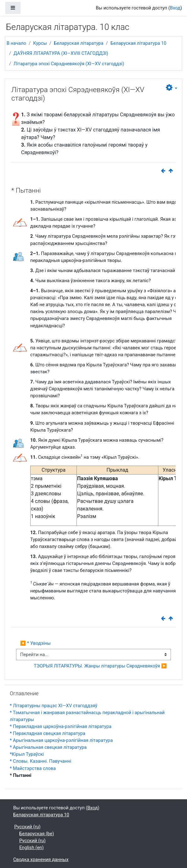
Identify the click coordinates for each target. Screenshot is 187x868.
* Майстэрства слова (33, 768)
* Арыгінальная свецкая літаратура (48, 747)
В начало (16, 43)
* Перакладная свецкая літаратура (48, 733)
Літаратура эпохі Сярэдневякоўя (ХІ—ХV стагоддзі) (69, 64)
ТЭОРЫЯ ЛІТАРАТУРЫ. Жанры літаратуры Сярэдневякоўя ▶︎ (100, 666)
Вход (175, 8)
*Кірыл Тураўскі (27, 754)
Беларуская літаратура (79, 43)
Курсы (40, 43)
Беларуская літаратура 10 (139, 43)
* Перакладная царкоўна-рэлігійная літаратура (61, 726)
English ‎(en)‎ (31, 848)
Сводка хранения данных (41, 859)
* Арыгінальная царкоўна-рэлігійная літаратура (61, 740)
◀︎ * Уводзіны (35, 643)
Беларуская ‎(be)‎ (37, 834)
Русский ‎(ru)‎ (27, 827)
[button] (172, 88)
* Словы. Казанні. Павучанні (40, 761)
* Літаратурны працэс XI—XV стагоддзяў (54, 706)
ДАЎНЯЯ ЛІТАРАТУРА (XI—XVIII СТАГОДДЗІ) (61, 53)
